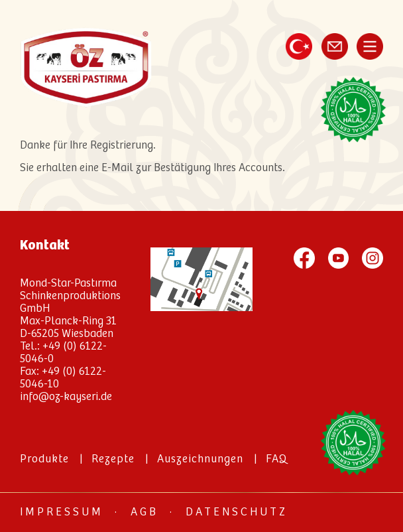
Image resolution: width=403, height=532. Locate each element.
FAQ (276, 459)
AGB (144, 512)
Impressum (62, 512)
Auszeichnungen (200, 459)
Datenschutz (237, 512)
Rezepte (113, 459)
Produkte (44, 459)
